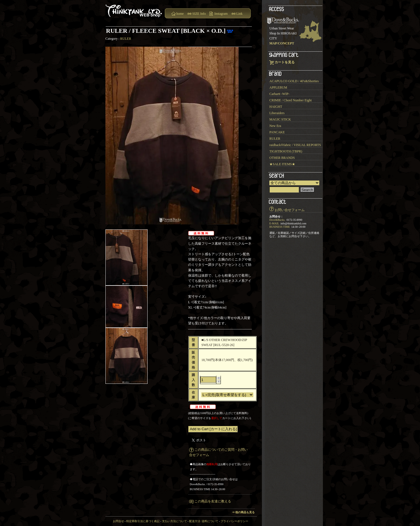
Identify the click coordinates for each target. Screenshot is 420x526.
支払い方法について (174, 521)
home (180, 14)
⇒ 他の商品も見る (243, 512)
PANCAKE (277, 132)
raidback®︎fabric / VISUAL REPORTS (295, 145)
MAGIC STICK (280, 119)
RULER (126, 39)
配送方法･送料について (204, 521)
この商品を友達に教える (213, 501)
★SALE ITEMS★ (282, 164)
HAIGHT (276, 107)
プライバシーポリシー (234, 521)
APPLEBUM (278, 87)
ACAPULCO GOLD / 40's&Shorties (294, 81)
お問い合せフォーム (290, 210)
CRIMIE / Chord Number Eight (291, 100)
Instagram (221, 14)
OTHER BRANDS (282, 158)
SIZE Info (199, 14)
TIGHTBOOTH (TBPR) (286, 151)
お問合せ (118, 521)
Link (240, 14)
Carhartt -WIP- (279, 94)
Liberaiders (277, 113)
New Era (275, 126)
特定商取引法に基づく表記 (143, 521)
